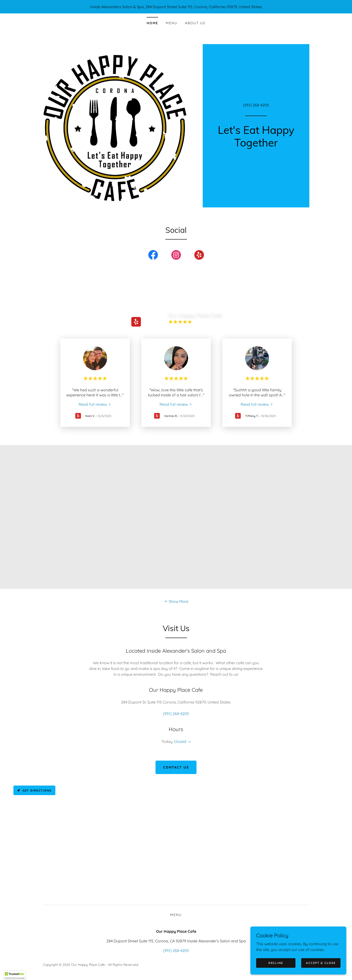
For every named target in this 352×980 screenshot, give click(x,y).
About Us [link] (195, 23)
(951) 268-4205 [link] (256, 105)
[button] (176, 601)
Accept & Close (321, 963)
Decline (276, 963)
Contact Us (176, 767)
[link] (256, 145)
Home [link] (152, 23)
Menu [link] (172, 23)
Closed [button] (180, 741)
